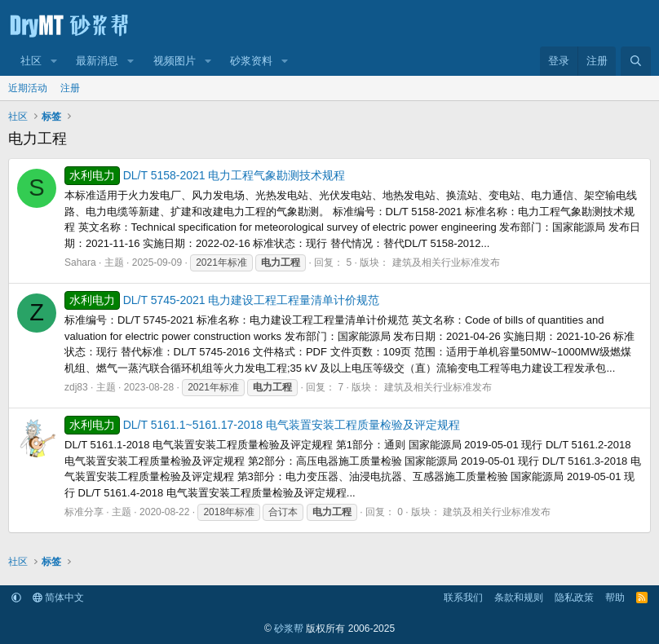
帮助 (615, 598)
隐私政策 (574, 598)
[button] (54, 61)
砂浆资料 (251, 61)
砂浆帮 (289, 629)
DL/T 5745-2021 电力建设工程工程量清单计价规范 (222, 300)
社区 (31, 61)
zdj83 (76, 387)
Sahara (80, 262)
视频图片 (175, 61)
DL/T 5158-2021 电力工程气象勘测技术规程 (205, 175)
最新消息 (97, 61)
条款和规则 (519, 598)
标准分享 (84, 512)
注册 (70, 88)
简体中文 (58, 598)
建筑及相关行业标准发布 (446, 262)
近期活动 (28, 88)
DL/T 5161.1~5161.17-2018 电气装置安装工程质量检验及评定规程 (262, 425)
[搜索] (636, 61)
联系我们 (463, 598)
